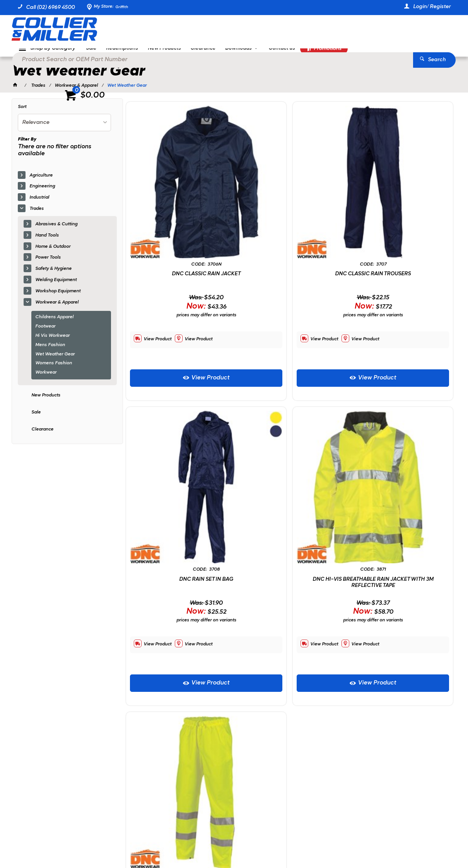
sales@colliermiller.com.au (373, 741)
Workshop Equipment (58, 298)
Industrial (39, 204)
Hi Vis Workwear (52, 343)
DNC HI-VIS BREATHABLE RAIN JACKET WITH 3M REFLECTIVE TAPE (178, 474)
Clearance (42, 436)
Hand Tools (47, 242)
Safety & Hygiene (53, 276)
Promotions (347, 57)
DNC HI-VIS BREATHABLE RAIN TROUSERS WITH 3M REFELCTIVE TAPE (290, 474)
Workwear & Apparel (57, 309)
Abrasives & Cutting (56, 231)
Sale (36, 419)
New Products (46, 402)
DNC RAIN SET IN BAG (401, 222)
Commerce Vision (97, 841)
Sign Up (427, 686)
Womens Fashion (54, 370)
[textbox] (222, 31)
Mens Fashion (50, 352)
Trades (37, 216)
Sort (22, 114)
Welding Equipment (56, 287)
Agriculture (41, 182)
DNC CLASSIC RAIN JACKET (178, 222)
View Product (182, 326)
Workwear (46, 379)
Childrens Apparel (54, 324)
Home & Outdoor (53, 253)
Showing (63, 628)
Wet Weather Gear (55, 361)
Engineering (42, 193)
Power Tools (48, 264)
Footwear (45, 333)
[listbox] (64, 130)
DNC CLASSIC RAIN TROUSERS (290, 222)
